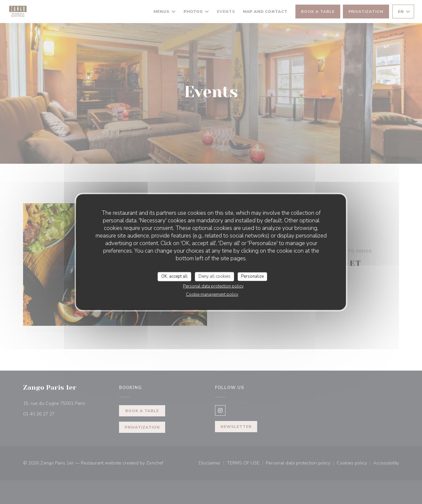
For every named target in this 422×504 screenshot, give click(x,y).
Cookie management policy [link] (212, 294)
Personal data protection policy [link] (213, 286)
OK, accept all (174, 276)
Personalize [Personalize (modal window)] (252, 276)
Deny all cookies (214, 276)
